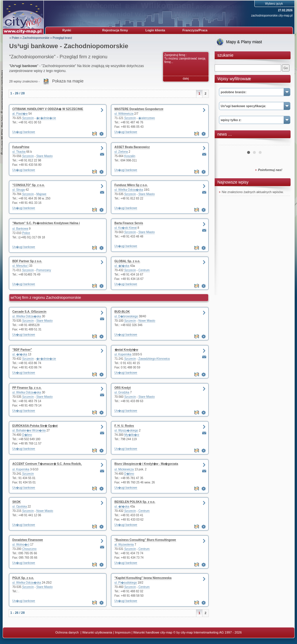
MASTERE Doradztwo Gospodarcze (139, 109)
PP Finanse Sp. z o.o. (27, 388)
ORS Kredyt (123, 388)
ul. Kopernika (123, 354)
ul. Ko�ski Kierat (126, 228)
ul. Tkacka (19, 152)
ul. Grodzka (122, 392)
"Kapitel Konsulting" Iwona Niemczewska (143, 578)
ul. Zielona (121, 152)
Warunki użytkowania (97, 632)
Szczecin (28, 118)
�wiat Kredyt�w (126, 350)
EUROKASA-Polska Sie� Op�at (35, 426)
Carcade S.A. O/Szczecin (29, 312)
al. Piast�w (20, 114)
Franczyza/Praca (195, 30)
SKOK (17, 502)
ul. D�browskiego (126, 316)
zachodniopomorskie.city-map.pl (272, 16)
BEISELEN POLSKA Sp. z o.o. (135, 502)
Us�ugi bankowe (24, 132)
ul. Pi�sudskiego (126, 583)
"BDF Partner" (22, 350)
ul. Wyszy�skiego (126, 430)
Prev (227, 143)
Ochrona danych (68, 632)
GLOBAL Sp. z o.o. (127, 261)
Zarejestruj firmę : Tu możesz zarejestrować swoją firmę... (185, 59)
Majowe (41, 194)
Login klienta (155, 30)
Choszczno (29, 549)
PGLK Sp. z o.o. (23, 578)
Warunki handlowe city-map (153, 632)
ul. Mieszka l (20, 266)
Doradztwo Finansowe (28, 540)
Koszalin (130, 156)
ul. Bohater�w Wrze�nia (29, 430)
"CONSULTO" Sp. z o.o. (29, 185)
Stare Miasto (44, 156)
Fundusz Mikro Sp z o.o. (131, 185)
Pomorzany (44, 270)
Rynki (67, 30)
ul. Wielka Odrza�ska (129, 190)
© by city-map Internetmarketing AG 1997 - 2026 (207, 632)
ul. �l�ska (122, 266)
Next (282, 143)
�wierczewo (147, 118)
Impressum (123, 632)
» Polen (15, 38)
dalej (186, 79)
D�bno (27, 435)
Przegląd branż (63, 38)
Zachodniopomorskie (36, 38)
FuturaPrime (21, 147)
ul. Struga (19, 190)
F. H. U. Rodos (124, 426)
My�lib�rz (132, 435)
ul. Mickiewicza (124, 469)
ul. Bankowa (20, 229)
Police (26, 233)
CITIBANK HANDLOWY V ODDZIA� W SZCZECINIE (48, 109)
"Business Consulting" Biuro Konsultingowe (145, 540)
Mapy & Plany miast (244, 42)
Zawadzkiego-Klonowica (154, 359)
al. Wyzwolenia (124, 545)
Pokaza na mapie (68, 81)
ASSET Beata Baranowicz (132, 147)
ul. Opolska (20, 507)
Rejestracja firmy (115, 30)
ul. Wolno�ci (21, 545)
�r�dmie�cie (46, 118)
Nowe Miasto (147, 321)
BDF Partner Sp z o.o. (27, 261)
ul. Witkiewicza (124, 114)
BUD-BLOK (122, 312)
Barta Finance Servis (129, 223)
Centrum (144, 270)
